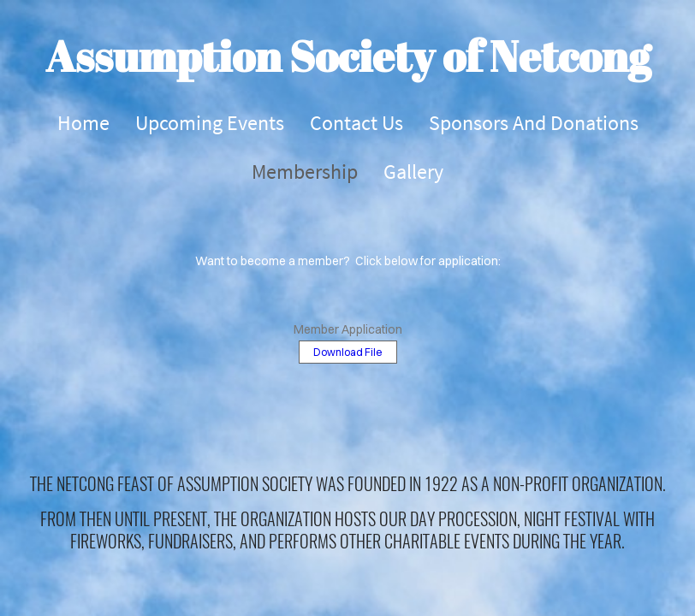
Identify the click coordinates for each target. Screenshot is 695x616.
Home (83, 123)
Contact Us (356, 123)
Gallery (413, 172)
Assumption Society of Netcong (348, 56)
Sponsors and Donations (534, 123)
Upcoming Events (210, 123)
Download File (348, 352)
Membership (305, 172)
